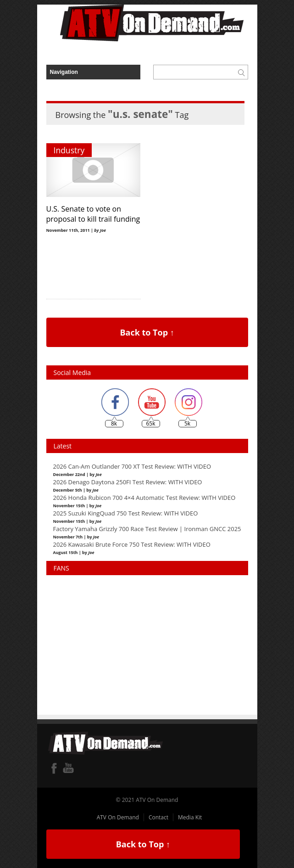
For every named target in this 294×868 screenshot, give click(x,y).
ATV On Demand (118, 817)
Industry (69, 150)
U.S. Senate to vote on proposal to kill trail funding (93, 214)
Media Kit (190, 817)
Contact (158, 817)
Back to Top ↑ (147, 332)
